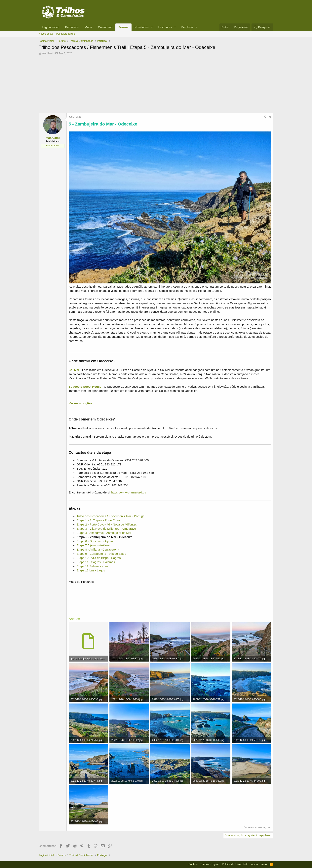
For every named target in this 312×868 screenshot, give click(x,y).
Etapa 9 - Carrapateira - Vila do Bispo (101, 554)
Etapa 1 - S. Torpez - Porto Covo (98, 520)
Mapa (88, 27)
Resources (165, 27)
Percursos (72, 27)
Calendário (105, 27)
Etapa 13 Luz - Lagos (91, 570)
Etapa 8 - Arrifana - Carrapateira (98, 549)
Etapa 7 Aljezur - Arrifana (93, 545)
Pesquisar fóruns (66, 34)
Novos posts (46, 34)
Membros (187, 27)
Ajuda (254, 864)
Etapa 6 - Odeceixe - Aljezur (95, 541)
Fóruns (123, 27)
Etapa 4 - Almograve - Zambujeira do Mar (104, 533)
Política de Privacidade (235, 864)
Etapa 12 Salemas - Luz (93, 566)
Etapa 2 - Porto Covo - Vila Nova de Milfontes (107, 524)
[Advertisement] (156, 85)
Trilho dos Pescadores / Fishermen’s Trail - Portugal (111, 516)
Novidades (142, 27)
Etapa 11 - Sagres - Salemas (96, 562)
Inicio (264, 864)
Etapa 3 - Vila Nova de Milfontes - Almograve (106, 529)
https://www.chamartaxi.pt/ (129, 492)
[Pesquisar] (262, 27)
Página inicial (50, 27)
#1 (270, 117)
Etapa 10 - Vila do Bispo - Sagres (99, 558)
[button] (152, 27)
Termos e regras (210, 864)
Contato (193, 864)
